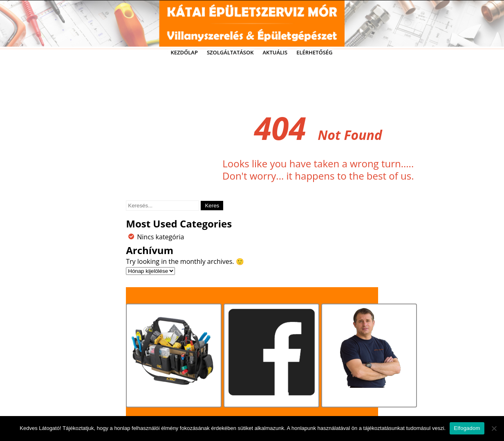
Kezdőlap (184, 52)
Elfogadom (467, 428)
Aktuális (275, 52)
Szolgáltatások (230, 52)
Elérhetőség (314, 52)
